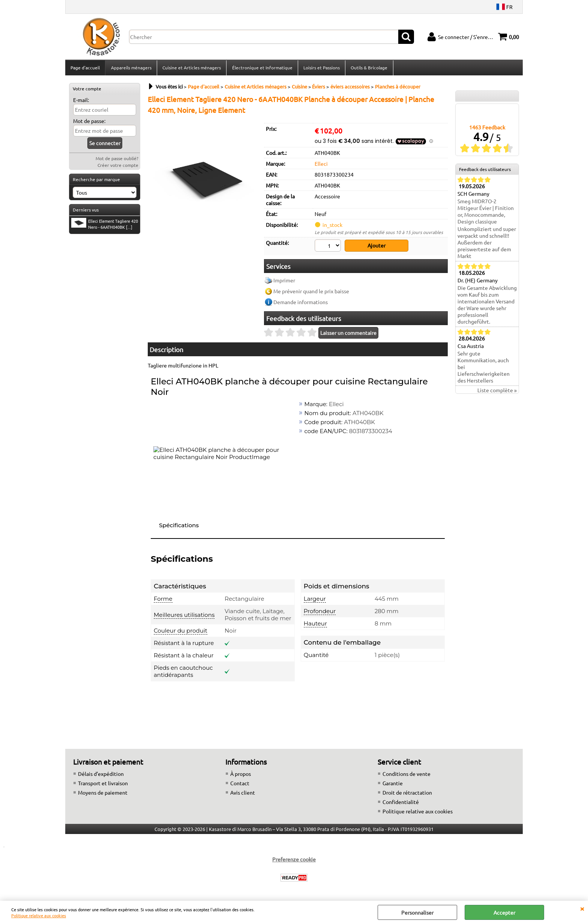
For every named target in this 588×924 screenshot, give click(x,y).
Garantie (393, 784)
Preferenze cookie (294, 861)
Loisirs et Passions (321, 69)
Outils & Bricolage (368, 69)
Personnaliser (417, 912)
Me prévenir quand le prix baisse (311, 293)
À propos (241, 775)
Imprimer (284, 282)
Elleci (321, 166)
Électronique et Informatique (262, 69)
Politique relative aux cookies (39, 915)
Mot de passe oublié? (117, 160)
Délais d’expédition (101, 775)
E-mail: (81, 102)
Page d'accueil (85, 69)
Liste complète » (497, 393)
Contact (240, 784)
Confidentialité (401, 803)
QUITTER (582, 908)
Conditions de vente (406, 775)
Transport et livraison (103, 784)
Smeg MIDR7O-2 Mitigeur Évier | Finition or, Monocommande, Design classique (486, 214)
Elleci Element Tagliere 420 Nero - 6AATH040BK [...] (105, 226)
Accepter (504, 912)
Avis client (243, 794)
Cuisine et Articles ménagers (191, 69)
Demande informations (301, 304)
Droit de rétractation (407, 794)
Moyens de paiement (103, 794)
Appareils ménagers (131, 69)
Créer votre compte (118, 167)
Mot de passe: (89, 123)
